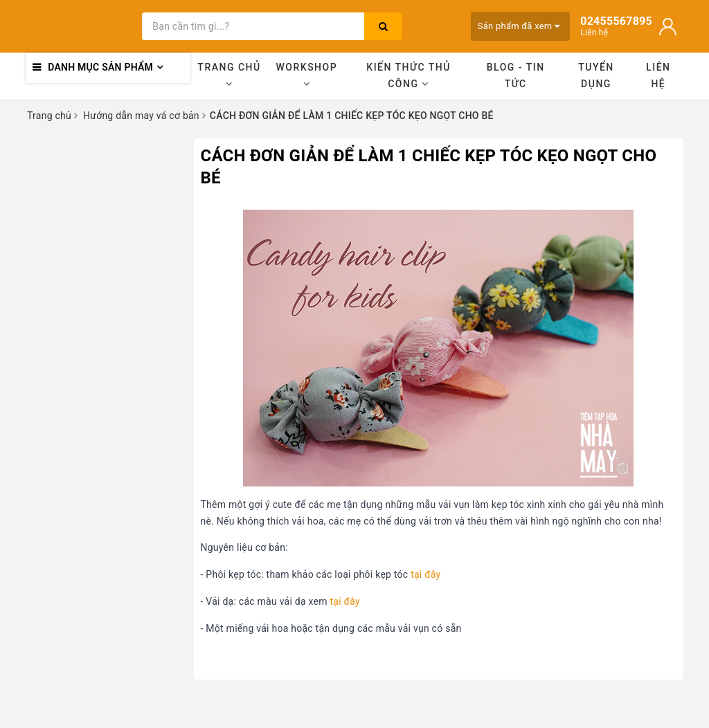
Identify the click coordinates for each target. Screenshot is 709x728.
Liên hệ (658, 75)
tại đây (425, 574)
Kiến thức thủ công (409, 75)
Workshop (307, 75)
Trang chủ (229, 75)
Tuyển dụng (596, 75)
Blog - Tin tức (516, 75)
